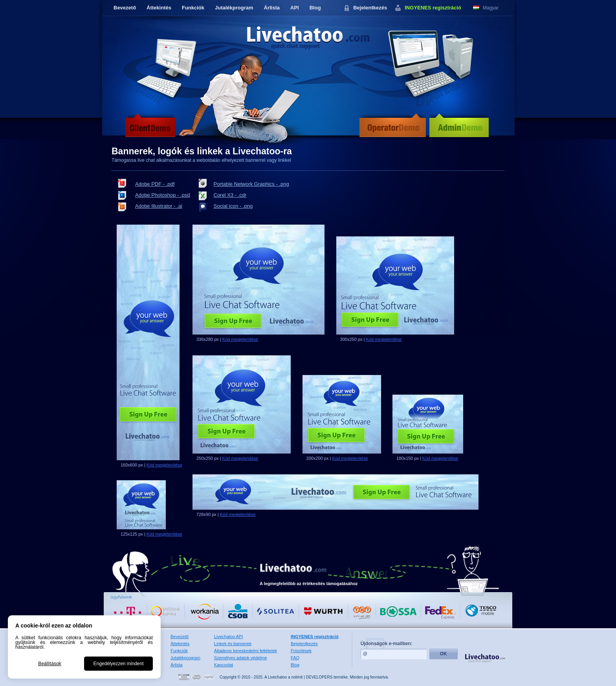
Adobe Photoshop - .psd (163, 195)
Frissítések (301, 651)
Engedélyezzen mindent (118, 664)
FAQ (295, 658)
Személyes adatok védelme (241, 658)
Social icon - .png (233, 206)
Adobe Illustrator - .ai (159, 206)
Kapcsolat (224, 665)
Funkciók (193, 8)
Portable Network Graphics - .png (251, 184)
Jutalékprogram (234, 8)
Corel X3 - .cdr (230, 195)
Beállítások (50, 664)
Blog (315, 8)
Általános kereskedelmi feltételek (246, 651)
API (295, 8)
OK (444, 654)
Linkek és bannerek (233, 644)
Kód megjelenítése (164, 465)
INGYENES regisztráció (433, 8)
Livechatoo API (228, 637)
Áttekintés (159, 8)
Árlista (272, 8)
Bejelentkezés (370, 8)
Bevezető (125, 8)
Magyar (491, 8)
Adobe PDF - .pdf (155, 184)
